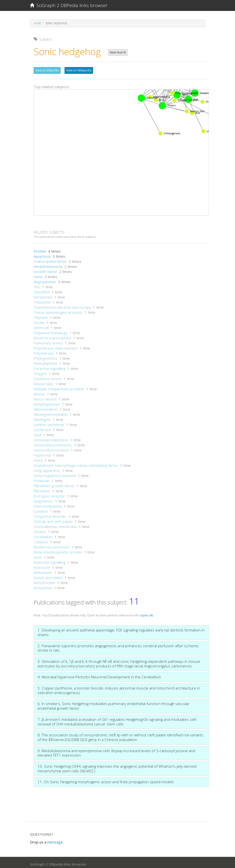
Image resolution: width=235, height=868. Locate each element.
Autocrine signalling (50, 560)
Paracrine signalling (50, 366)
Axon (38, 555)
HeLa (38, 458)
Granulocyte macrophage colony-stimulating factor (76, 463)
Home (38, 23)
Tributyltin (42, 300)
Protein (40, 249)
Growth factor (45, 269)
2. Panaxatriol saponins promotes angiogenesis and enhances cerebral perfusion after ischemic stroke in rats (118, 646)
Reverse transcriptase (52, 335)
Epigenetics (43, 499)
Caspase (41, 539)
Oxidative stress (48, 376)
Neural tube (43, 381)
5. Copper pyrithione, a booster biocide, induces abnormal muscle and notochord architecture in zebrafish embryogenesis (119, 688)
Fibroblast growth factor (54, 483)
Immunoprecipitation (51, 437)
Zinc (37, 284)
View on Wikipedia (79, 70)
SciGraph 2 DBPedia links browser (69, 5)
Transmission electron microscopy (62, 305)
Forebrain (42, 478)
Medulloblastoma (48, 264)
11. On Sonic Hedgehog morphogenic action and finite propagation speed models (106, 779)
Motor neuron (45, 397)
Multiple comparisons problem (59, 386)
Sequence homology (51, 330)
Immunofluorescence (51, 448)
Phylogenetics (45, 356)
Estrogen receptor (49, 494)
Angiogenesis (45, 279)
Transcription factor (50, 259)
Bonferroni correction (52, 545)
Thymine (41, 315)
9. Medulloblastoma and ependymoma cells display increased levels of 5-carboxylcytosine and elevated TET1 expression (116, 751)
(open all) (146, 613)
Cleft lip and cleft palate (53, 519)
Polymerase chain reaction (56, 346)
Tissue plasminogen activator (58, 310)
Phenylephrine (46, 361)
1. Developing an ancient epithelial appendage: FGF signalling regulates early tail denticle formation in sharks (121, 630)
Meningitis (42, 417)
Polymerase (44, 351)
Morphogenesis (47, 402)
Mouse (39, 391)
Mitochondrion (46, 407)
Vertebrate (43, 295)
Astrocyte (42, 565)
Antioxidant (43, 570)
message (55, 840)
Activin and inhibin (48, 575)
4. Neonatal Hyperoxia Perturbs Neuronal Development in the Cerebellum (99, 674)
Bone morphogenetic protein (58, 550)
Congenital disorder (50, 514)
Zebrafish (42, 289)
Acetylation (43, 585)
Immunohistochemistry (53, 443)
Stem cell (41, 325)
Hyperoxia (42, 453)
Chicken (40, 529)
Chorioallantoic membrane (55, 524)
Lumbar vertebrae (49, 422)
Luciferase (42, 427)
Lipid (38, 432)
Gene (38, 274)
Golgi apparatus (47, 468)
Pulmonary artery (48, 340)
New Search (118, 52)
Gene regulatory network (55, 473)
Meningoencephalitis (51, 412)
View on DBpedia (47, 70)
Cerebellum (43, 534)
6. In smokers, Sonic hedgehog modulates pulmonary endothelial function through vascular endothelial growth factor (113, 703)
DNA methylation (48, 504)
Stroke (39, 320)
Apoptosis (42, 254)
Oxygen (40, 371)
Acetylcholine (44, 580)
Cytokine (41, 509)
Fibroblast (42, 488)
